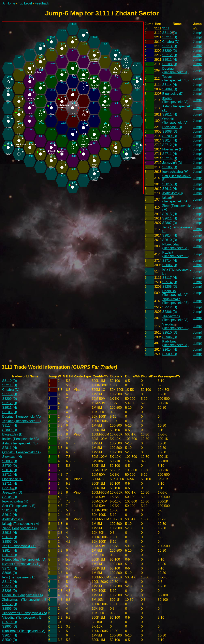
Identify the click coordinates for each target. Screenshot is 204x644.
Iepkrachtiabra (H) (175, 172)
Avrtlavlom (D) (172, 193)
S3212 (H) (170, 55)
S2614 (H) (170, 350)
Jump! (197, 33)
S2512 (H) (170, 307)
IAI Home (8, 3)
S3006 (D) (170, 265)
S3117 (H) (170, 278)
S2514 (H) (170, 282)
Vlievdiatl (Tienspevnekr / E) (175, 326)
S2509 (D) (170, 354)
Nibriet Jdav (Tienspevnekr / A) (175, 246)
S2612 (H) (170, 189)
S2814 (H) (170, 235)
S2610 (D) (170, 240)
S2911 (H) (170, 60)
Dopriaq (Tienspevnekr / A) (175, 70)
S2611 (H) (170, 218)
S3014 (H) (170, 140)
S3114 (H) (170, 85)
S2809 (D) (170, 89)
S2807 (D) (170, 223)
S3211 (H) (170, 37)
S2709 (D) (170, 136)
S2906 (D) (170, 337)
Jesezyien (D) (172, 163)
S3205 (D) (170, 287)
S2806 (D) (170, 312)
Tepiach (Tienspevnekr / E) (175, 78)
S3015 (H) (170, 184)
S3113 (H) (170, 46)
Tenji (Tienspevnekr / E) (19, 546)
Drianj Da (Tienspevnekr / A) (175, 293)
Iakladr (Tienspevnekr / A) (175, 199)
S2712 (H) (170, 145)
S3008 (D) (170, 131)
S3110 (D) (170, 33)
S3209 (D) (170, 51)
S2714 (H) (170, 261)
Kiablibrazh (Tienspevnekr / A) (175, 343)
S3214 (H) (170, 158)
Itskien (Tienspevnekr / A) (175, 100)
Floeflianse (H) (173, 149)
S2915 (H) (170, 214)
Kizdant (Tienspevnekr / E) (175, 254)
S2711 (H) (170, 154)
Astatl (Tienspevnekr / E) (20, 443)
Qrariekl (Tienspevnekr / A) (175, 121)
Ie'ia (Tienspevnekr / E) (19, 577)
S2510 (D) (170, 332)
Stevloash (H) (172, 127)
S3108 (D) (170, 64)
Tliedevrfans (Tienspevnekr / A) (175, 318)
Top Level (25, 3)
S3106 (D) (170, 167)
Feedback (42, 3)
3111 (166, 28)
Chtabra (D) (171, 42)
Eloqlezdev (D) (173, 94)
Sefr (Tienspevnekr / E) (19, 506)
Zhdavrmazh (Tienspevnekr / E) (175, 301)
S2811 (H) (170, 114)
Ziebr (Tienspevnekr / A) (19, 528)
